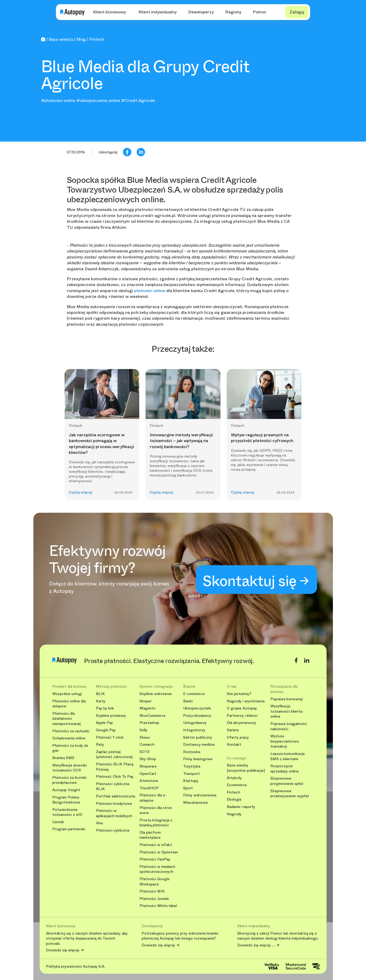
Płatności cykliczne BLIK (113, 787)
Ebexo (145, 737)
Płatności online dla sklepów (69, 704)
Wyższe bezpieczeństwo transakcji (285, 741)
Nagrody (234, 814)
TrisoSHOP (149, 788)
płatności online (150, 291)
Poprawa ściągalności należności (289, 726)
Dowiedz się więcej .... (256, 945)
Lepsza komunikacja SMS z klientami (287, 756)
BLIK (100, 694)
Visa (99, 823)
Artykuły (234, 778)
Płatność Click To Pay (115, 777)
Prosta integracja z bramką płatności (156, 823)
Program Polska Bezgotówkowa (66, 800)
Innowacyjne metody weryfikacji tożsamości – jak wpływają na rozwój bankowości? (181, 441)
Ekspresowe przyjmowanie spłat (287, 781)
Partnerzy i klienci (242, 716)
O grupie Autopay (242, 708)
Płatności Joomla (154, 899)
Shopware (148, 766)
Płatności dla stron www (156, 810)
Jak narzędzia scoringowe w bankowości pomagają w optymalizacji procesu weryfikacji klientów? (101, 444)
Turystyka (192, 766)
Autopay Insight (66, 790)
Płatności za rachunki (71, 731)
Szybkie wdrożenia (156, 694)
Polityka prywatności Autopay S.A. (76, 966)
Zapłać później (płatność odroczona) (114, 755)
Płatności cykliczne (113, 830)
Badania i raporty (241, 807)
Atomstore (149, 781)
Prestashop (149, 723)
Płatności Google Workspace (154, 882)
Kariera (233, 730)
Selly (143, 730)
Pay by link (105, 708)
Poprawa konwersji (287, 699)
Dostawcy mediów (199, 745)
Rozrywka (192, 752)
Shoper (146, 701)
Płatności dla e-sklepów (153, 798)
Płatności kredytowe (114, 804)
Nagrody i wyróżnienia (246, 701)
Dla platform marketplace (150, 835)
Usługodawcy (195, 723)
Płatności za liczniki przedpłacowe (69, 780)
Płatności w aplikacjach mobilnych (114, 813)
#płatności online (58, 100)
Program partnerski (69, 829)
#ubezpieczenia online (98, 100)
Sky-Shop (148, 759)
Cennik (58, 822)
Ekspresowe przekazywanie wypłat (290, 794)
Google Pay (106, 730)
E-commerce (194, 694)
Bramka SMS (63, 758)
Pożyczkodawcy (197, 716)
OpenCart (148, 774)
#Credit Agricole (138, 100)
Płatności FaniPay (155, 859)
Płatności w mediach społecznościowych (157, 869)
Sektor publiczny (198, 737)
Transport (192, 774)
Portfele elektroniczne (116, 796)
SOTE (145, 752)
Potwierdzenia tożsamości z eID (67, 812)
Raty (100, 745)
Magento (148, 708)
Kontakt (234, 745)
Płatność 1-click (110, 737)
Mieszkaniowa (195, 803)
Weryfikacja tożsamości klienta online (286, 711)
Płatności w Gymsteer (159, 852)
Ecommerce (237, 785)
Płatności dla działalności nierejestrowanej (66, 719)
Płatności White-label (158, 906)
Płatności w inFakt (156, 845)
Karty (101, 701)
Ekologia (234, 799)
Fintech (233, 792)
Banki (188, 701)
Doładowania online (69, 738)
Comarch (147, 745)
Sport (188, 788)
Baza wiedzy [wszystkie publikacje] (246, 768)
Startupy (191, 781)
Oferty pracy (238, 737)
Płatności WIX (152, 891)
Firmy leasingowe (198, 759)
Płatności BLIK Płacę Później (115, 767)
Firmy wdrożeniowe (200, 795)
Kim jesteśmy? (239, 694)
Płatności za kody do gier (70, 748)
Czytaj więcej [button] (81, 492)
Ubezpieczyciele (197, 708)
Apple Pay (104, 723)
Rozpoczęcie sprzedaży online (285, 769)
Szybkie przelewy (111, 716)
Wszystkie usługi (67, 694)
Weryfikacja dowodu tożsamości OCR (69, 768)
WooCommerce (153, 716)
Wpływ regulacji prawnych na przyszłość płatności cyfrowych (262, 438)
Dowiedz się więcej (63, 950)
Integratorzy (194, 730)
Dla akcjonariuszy (241, 723)
